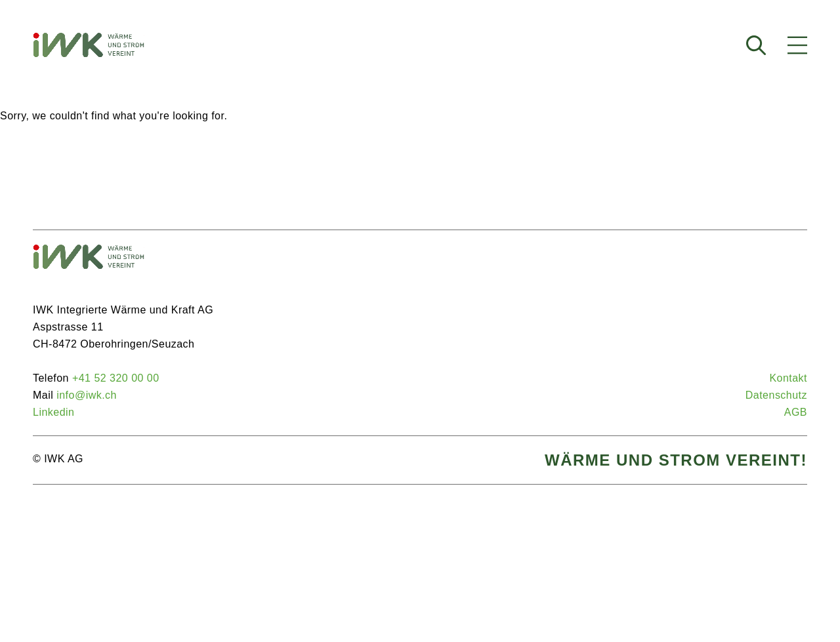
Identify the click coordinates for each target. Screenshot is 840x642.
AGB (796, 412)
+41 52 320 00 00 (116, 378)
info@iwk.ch (87, 395)
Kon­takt (788, 378)
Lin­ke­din (53, 412)
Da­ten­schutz (776, 395)
